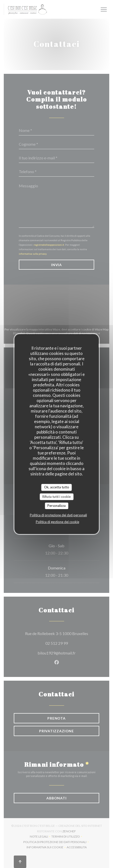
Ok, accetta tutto (57, 487)
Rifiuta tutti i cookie (56, 497)
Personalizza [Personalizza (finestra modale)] (56, 506)
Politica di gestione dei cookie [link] (58, 522)
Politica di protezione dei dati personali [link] (58, 515)
